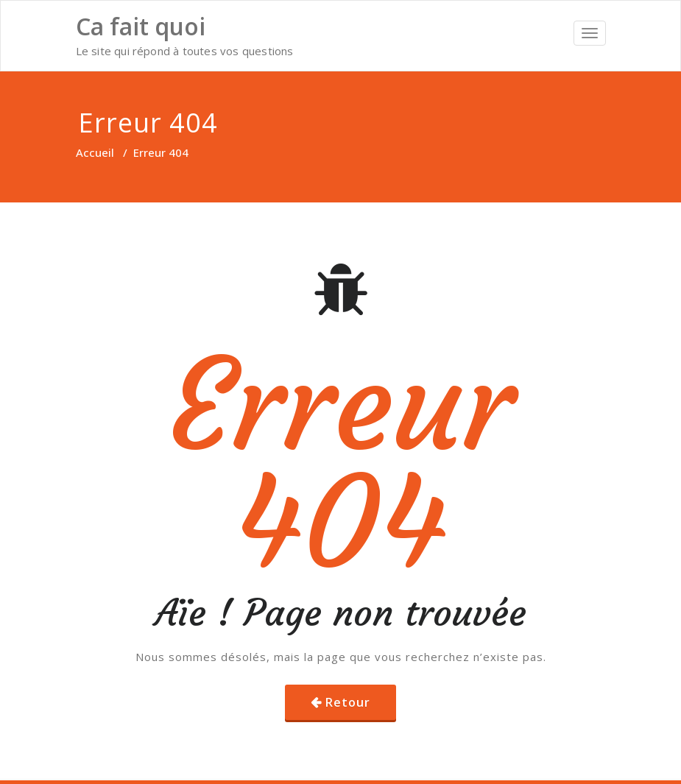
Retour (348, 702)
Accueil (95, 152)
